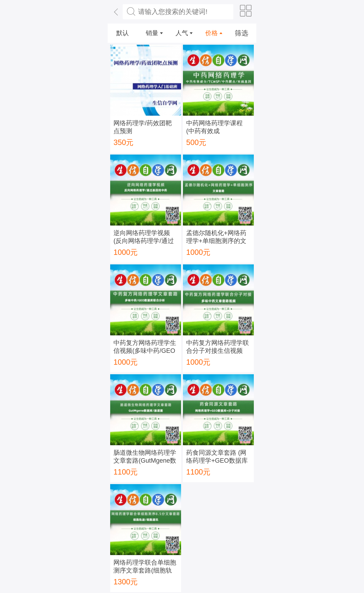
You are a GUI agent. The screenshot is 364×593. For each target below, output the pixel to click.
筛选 (242, 33)
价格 (212, 33)
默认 (122, 33)
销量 (152, 33)
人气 (182, 33)
